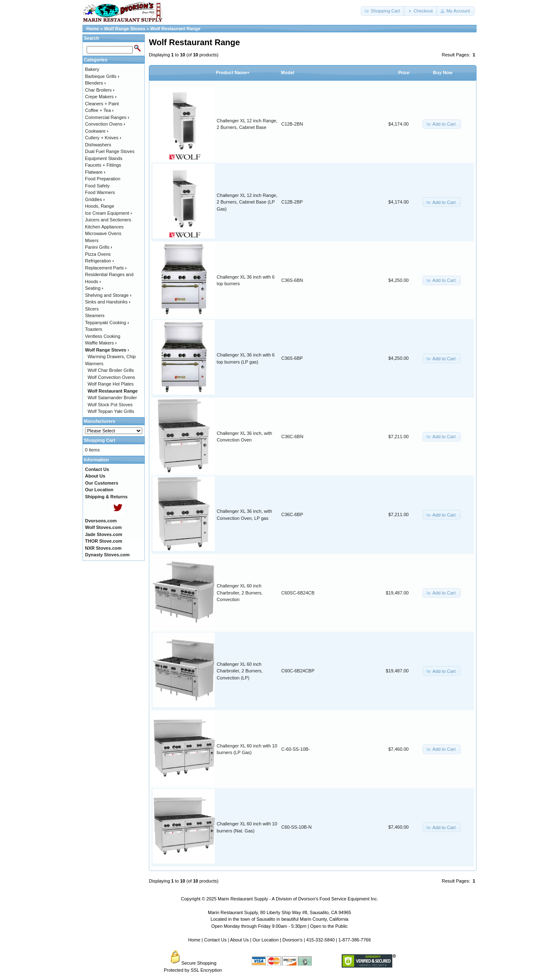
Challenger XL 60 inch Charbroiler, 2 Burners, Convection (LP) (240, 671)
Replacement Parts (106, 268)
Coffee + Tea (99, 110)
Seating (94, 288)
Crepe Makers (101, 97)
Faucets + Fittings (103, 165)
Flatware (95, 172)
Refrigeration (100, 261)
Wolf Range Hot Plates (111, 384)
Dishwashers (98, 145)
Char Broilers (100, 90)
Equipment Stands (104, 158)
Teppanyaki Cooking (107, 323)
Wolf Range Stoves (125, 29)
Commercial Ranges (107, 117)
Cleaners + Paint (102, 104)
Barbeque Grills (102, 76)
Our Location (266, 940)
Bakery (92, 69)
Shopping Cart (100, 440)
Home (93, 29)
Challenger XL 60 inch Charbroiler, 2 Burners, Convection (240, 593)
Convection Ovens (105, 124)
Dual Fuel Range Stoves (110, 151)
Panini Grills (98, 247)
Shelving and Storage (108, 295)
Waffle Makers (101, 343)
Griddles (95, 199)
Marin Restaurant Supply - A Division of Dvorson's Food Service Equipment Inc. (298, 899)
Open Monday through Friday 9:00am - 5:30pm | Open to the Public (280, 926)
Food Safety (97, 186)
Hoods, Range (100, 206)
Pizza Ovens (98, 254)
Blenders (95, 83)
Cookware (97, 131)
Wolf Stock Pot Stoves (110, 405)
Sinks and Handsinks (108, 302)
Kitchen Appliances (104, 227)
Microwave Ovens (103, 233)
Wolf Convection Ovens (111, 377)
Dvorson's (293, 940)
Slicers (92, 309)
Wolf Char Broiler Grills (111, 370)
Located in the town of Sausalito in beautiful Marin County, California (279, 919)
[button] (383, 11)
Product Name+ (233, 73)
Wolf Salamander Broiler (112, 398)
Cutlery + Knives (103, 138)
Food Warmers (100, 192)
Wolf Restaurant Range (176, 29)
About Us (239, 940)
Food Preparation (103, 179)
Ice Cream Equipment (108, 213)
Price (404, 73)
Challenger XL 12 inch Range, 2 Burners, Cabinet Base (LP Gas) (247, 202)
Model (288, 73)
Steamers (95, 315)
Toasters (94, 329)
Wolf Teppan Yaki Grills (111, 411)
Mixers (92, 240)
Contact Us (215, 940)
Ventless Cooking (103, 336)
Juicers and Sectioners (108, 220)
